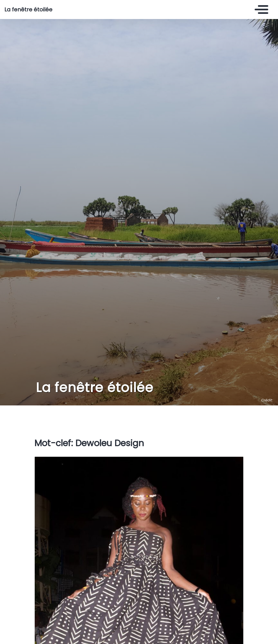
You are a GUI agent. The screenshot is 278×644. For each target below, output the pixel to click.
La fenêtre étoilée (28, 10)
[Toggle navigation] (260, 10)
